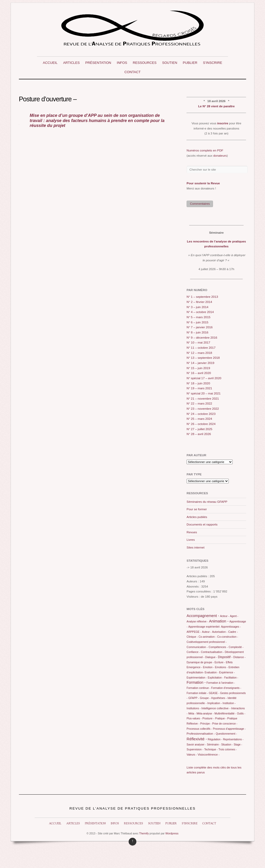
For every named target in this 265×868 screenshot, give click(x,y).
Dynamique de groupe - (200, 662)
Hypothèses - (219, 698)
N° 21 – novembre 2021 (203, 399)
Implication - (215, 703)
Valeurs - (192, 755)
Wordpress (172, 833)
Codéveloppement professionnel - (207, 642)
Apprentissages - (231, 627)
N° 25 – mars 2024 (199, 419)
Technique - (211, 749)
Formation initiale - (197, 693)
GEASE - (214, 693)
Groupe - (205, 698)
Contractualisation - (212, 652)
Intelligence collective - (216, 708)
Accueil (50, 63)
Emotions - (221, 667)
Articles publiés (197, 517)
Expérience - (227, 672)
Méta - (192, 714)
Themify (144, 833)
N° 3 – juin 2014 (197, 307)
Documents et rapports (202, 524)
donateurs (220, 156)
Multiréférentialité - (225, 714)
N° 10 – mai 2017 (198, 342)
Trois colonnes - (228, 749)
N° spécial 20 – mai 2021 (204, 393)
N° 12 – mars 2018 (199, 353)
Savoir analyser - (196, 745)
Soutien (170, 63)
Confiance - (193, 652)
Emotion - (208, 667)
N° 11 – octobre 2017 (201, 348)
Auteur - (207, 632)
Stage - (238, 745)
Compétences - (218, 647)
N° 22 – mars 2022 (199, 403)
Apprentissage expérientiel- (204, 627)
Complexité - (236, 647)
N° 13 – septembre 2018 (203, 358)
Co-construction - (228, 637)
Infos (122, 63)
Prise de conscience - (225, 724)
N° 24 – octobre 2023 (201, 414)
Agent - (234, 616)
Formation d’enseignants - (226, 688)
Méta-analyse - (205, 714)
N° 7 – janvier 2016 (200, 327)
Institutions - (194, 708)
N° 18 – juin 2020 (198, 383)
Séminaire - (214, 745)
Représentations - (233, 739)
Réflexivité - (197, 739)
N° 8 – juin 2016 (197, 332)
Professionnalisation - (201, 734)
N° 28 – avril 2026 (199, 434)
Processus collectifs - (199, 729)
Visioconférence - (209, 755)
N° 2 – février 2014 (199, 302)
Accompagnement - (203, 616)
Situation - (227, 745)
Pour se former (197, 509)
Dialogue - (211, 657)
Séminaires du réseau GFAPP (207, 502)
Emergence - (194, 667)
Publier (190, 63)
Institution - (229, 703)
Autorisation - (220, 632)
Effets (229, 662)
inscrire (223, 123)
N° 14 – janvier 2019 (200, 363)
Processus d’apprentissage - (229, 729)
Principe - (206, 724)
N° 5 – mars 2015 (198, 317)
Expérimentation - (197, 678)
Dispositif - (225, 657)
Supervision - (195, 749)
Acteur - (224, 616)
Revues (192, 532)
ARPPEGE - (194, 632)
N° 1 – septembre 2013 (202, 297)
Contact (132, 72)
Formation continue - (198, 688)
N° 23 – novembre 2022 (203, 409)
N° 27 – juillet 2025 (199, 429)
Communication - (197, 647)
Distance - (240, 657)
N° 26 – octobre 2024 (201, 424)
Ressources (145, 63)
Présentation (98, 63)
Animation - (219, 621)
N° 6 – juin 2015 (197, 322)
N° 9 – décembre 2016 (202, 338)
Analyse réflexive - (197, 622)
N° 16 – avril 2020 (199, 373)
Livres (191, 540)
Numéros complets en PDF (205, 150)
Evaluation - (212, 672)
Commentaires (200, 204)
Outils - (241, 714)
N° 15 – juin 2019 (198, 368)
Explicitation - (216, 678)
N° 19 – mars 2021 (199, 388)
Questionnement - (226, 734)
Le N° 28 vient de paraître (216, 106)
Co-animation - (207, 637)
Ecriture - (220, 662)
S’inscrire (212, 63)
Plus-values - (194, 718)
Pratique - (221, 718)
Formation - (196, 682)
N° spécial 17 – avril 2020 (204, 378)
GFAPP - (194, 698)
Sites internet (196, 547)
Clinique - (192, 637)
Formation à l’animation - (221, 683)
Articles (71, 63)
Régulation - (215, 739)
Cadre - (233, 632)
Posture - (208, 718)
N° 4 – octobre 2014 (200, 312)
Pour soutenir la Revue (203, 183)
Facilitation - (231, 678)
